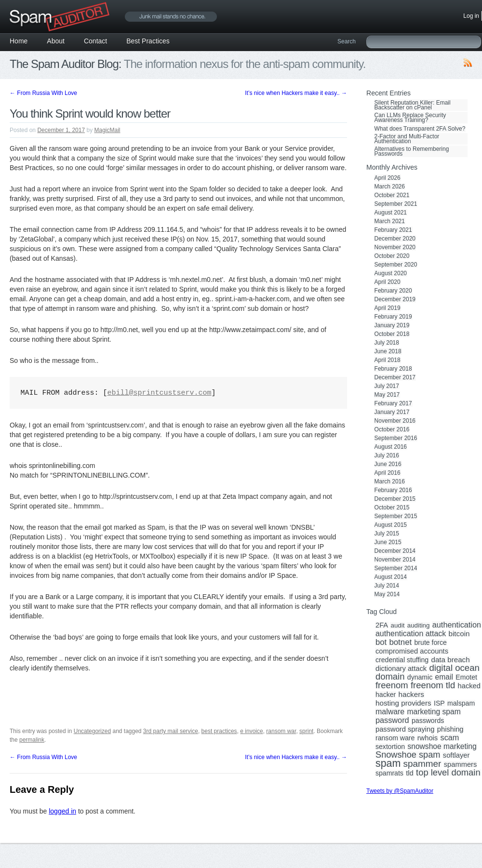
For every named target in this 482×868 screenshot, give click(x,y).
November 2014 (395, 560)
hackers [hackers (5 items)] (411, 694)
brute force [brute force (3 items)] (431, 642)
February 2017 (393, 403)
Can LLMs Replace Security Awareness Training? (410, 118)
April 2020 (388, 282)
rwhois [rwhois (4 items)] (428, 738)
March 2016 (390, 481)
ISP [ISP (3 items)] (439, 703)
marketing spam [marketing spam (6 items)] (434, 712)
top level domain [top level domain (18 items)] (448, 773)
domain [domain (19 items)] (390, 677)
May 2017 (387, 395)
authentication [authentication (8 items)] (457, 625)
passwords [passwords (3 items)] (428, 721)
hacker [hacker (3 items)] (386, 694)
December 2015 (395, 499)
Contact (95, 41)
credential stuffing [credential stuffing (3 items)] (402, 660)
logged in (62, 811)
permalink (32, 740)
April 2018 (388, 360)
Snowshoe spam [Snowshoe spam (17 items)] (408, 755)
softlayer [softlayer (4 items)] (456, 755)
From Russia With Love (43, 93)
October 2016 (392, 429)
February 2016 (393, 490)
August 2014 (391, 577)
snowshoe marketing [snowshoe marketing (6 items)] (442, 747)
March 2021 (390, 221)
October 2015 (392, 507)
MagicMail (107, 130)
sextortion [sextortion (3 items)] (390, 747)
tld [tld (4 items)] (410, 773)
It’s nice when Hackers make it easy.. (296, 93)
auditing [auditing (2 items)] (419, 626)
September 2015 (396, 516)
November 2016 (395, 421)
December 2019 (395, 299)
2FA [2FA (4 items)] (382, 625)
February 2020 (393, 291)
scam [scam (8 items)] (450, 737)
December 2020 (395, 239)
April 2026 (388, 178)
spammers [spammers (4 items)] (461, 764)
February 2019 (393, 317)
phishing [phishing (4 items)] (450, 729)
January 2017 (392, 412)
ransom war (281, 731)
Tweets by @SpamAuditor (400, 791)
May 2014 (387, 594)
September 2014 (396, 568)
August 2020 (391, 273)
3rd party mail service (171, 731)
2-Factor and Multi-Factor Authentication (407, 139)
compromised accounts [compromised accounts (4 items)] (412, 651)
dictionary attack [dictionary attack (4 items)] (401, 668)
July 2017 (387, 386)
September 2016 (396, 438)
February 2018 (393, 369)
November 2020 (395, 247)
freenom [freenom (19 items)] (392, 685)
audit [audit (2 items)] (397, 626)
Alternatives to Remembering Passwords (412, 151)
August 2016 (391, 447)
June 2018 (388, 351)
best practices (219, 731)
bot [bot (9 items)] (381, 642)
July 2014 (387, 586)
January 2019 (392, 325)
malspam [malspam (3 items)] (461, 703)
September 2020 (396, 265)
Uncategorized (92, 731)
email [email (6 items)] (444, 677)
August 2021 (391, 213)
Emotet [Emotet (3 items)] (466, 677)
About (56, 41)
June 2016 (388, 464)
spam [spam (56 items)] (388, 763)
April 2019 (388, 308)
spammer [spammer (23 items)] (422, 764)
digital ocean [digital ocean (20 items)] (454, 668)
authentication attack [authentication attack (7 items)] (411, 634)
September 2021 (396, 204)
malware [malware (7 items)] (390, 712)
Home (19, 41)
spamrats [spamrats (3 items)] (389, 773)
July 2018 (387, 343)
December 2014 (395, 551)
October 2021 (392, 195)
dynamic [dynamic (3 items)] (420, 677)
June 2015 (388, 542)
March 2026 (390, 187)
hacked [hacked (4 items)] (469, 686)
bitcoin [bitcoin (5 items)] (459, 634)
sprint (306, 731)
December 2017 (395, 377)
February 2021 (393, 230)
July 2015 (387, 534)
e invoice (251, 731)
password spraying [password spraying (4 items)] (405, 729)
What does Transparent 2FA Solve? (420, 129)
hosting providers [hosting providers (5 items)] (403, 703)
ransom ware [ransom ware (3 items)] (395, 738)
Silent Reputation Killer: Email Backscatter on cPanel (413, 105)
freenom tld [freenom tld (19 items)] (433, 685)
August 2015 (391, 525)
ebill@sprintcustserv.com (160, 393)
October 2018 (392, 334)
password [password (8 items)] (392, 720)
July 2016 (387, 455)
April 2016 (388, 473)
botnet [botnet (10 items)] (400, 642)
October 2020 (392, 256)
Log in (471, 16)
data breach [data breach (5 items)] (450, 660)
